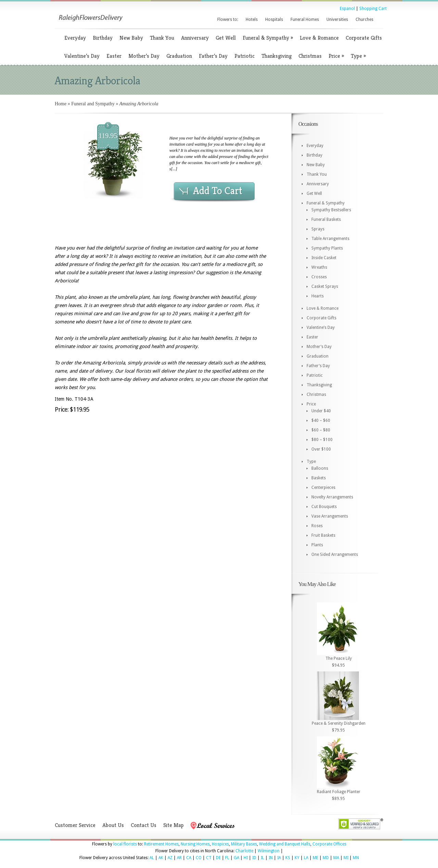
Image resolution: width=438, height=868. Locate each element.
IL (262, 858)
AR (179, 858)
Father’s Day (213, 56)
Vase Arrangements (330, 516)
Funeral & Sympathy (268, 38)
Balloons (320, 468)
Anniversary (195, 38)
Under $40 (321, 411)
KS (288, 858)
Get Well (226, 38)
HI (246, 858)
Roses (317, 526)
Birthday (103, 38)
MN (356, 858)
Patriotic (244, 56)
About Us (113, 825)
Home (61, 104)
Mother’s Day (144, 56)
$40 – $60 (321, 420)
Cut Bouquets (324, 507)
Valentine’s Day (82, 56)
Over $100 (321, 449)
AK (161, 858)
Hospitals (274, 19)
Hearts (318, 296)
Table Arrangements (330, 239)
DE (218, 858)
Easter (114, 56)
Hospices (220, 844)
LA (306, 858)
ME (315, 858)
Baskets (319, 478)
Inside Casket (324, 258)
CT (209, 858)
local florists (125, 844)
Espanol (347, 9)
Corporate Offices (329, 844)
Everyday (75, 38)
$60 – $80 (321, 430)
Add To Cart (218, 191)
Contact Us (144, 825)
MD (326, 858)
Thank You (162, 38)
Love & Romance (319, 38)
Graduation (179, 56)
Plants (317, 545)
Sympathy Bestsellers (331, 210)
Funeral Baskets (326, 219)
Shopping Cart (373, 9)
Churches (364, 19)
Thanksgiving (276, 56)
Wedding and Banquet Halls (285, 844)
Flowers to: (228, 19)
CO (199, 858)
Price (336, 56)
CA (189, 858)
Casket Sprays (325, 286)
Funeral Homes (305, 19)
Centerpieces (323, 488)
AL (152, 858)
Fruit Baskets (323, 535)
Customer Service (75, 825)
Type (358, 56)
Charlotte (244, 851)
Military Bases (244, 844)
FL (227, 858)
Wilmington (269, 851)
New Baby (131, 38)
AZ (170, 858)
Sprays (318, 229)
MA (336, 858)
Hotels (252, 19)
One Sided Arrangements (335, 555)
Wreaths (319, 267)
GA (236, 858)
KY (297, 858)
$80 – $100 (322, 440)
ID (254, 858)
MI (346, 858)
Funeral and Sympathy (93, 104)
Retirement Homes (161, 844)
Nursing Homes (195, 844)
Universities (337, 19)
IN (271, 858)
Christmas (310, 56)
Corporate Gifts (364, 38)
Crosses (319, 277)
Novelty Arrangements (332, 497)
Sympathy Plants (327, 248)
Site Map (173, 825)
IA (279, 858)
